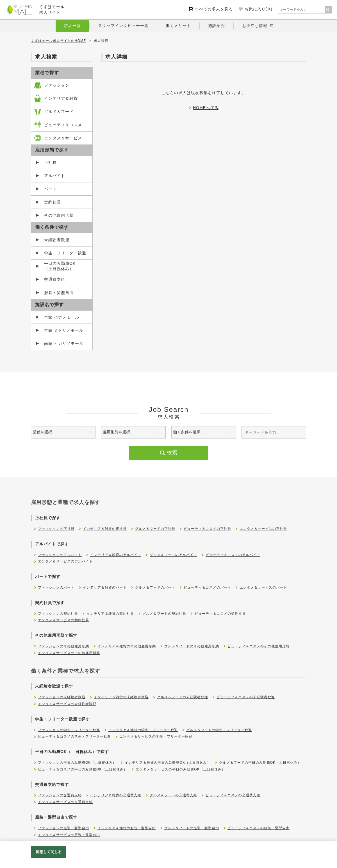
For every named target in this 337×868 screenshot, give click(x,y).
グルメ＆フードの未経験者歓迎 (183, 697)
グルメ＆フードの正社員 (155, 529)
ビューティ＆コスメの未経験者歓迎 (246, 697)
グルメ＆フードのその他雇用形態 (192, 646)
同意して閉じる (49, 852)
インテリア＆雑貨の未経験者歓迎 (121, 697)
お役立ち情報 (255, 26)
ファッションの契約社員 (58, 614)
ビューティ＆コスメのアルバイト (233, 555)
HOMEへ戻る (206, 108)
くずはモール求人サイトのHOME (58, 41)
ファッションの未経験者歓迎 (62, 697)
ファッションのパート (56, 587)
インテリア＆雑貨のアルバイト (116, 555)
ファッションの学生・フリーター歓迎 (69, 730)
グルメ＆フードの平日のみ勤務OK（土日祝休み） (260, 763)
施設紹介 (217, 26)
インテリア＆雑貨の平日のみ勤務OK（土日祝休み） (168, 763)
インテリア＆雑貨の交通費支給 (116, 795)
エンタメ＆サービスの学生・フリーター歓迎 (156, 736)
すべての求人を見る (214, 9)
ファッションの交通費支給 (60, 795)
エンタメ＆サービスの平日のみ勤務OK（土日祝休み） (180, 769)
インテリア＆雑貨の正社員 (105, 529)
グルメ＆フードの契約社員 (164, 614)
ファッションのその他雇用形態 (63, 646)
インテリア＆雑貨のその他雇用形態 (127, 646)
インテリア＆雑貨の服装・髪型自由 (127, 828)
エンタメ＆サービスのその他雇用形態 (69, 653)
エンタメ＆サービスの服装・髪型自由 (69, 835)
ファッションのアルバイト (60, 555)
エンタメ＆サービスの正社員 (263, 529)
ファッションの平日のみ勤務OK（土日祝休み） (77, 763)
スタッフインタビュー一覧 (123, 26)
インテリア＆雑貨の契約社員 (110, 614)
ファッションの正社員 (56, 529)
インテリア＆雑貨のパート (105, 587)
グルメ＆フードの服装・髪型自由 (192, 828)
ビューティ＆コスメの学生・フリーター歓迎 (74, 736)
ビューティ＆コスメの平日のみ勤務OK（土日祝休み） (83, 769)
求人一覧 (72, 26)
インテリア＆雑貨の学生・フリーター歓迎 (143, 730)
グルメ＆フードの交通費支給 (173, 795)
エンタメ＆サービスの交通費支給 (65, 802)
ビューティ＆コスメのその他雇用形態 (259, 646)
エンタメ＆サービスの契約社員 (63, 620)
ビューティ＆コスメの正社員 (207, 529)
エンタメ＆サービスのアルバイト (65, 561)
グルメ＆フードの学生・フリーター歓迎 (219, 730)
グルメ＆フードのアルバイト (173, 555)
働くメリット (178, 26)
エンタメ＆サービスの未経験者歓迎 (67, 704)
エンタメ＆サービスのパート (263, 587)
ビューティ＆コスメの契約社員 (220, 614)
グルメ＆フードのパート (155, 587)
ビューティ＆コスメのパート (207, 587)
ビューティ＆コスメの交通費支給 (233, 795)
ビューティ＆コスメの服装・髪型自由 (259, 828)
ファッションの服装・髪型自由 (63, 828)
